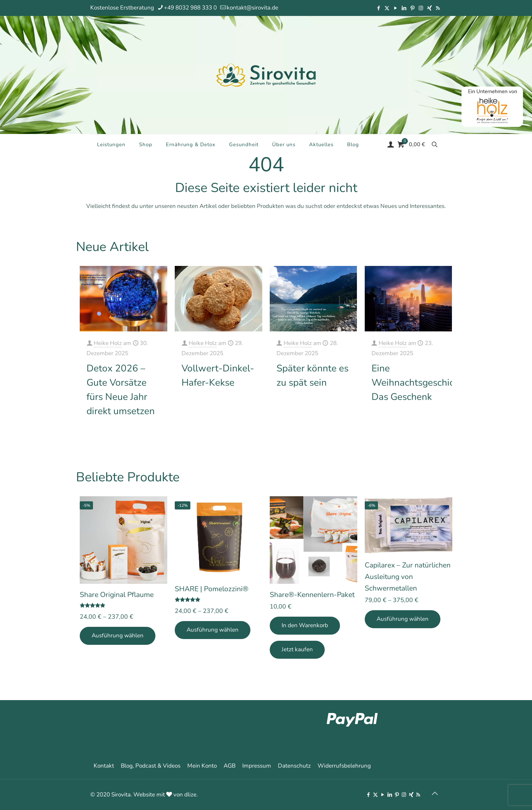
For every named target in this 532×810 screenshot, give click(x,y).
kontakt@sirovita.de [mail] (252, 8)
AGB (230, 766)
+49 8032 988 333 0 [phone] (190, 8)
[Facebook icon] (378, 8)
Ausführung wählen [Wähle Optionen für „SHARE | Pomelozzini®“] (213, 630)
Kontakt (104, 766)
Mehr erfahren (144, 432)
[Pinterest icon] (412, 8)
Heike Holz (108, 343)
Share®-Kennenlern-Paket (312, 595)
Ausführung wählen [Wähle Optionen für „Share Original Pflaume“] (118, 635)
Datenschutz (294, 766)
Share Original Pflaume (117, 595)
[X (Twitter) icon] (387, 8)
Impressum (257, 766)
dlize (190, 795)
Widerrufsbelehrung (344, 766)
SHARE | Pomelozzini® (212, 589)
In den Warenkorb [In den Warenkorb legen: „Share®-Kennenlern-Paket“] (305, 625)
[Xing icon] (429, 8)
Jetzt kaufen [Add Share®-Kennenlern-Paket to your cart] (297, 649)
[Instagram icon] (421, 8)
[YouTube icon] (395, 8)
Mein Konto (202, 766)
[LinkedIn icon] (404, 8)
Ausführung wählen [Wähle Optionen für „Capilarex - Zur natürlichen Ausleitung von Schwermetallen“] (403, 619)
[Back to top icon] (435, 794)
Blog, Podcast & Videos (151, 766)
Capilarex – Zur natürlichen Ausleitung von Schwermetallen (408, 577)
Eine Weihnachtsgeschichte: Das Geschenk (421, 383)
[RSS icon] (438, 8)
